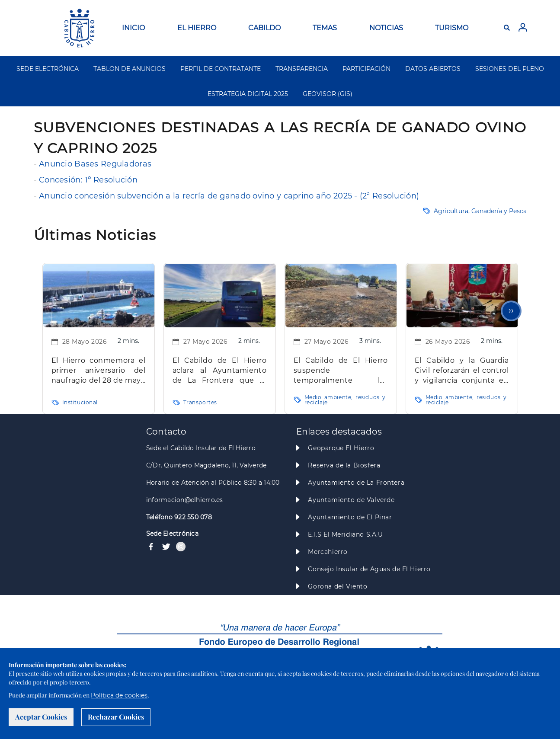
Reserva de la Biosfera (344, 465)
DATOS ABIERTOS (433, 69)
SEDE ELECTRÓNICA (48, 69)
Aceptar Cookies (41, 717)
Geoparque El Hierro (341, 448)
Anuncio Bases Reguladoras (94, 164)
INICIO (133, 28)
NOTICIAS (386, 28)
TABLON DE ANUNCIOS (130, 69)
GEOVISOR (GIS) (328, 94)
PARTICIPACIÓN (366, 69)
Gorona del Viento (338, 586)
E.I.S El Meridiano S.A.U (345, 534)
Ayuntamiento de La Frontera (356, 483)
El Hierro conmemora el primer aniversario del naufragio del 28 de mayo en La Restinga (99, 371)
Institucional (80, 402)
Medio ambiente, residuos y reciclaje (345, 400)
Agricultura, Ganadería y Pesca (480, 211)
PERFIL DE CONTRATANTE (221, 69)
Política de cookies (119, 695)
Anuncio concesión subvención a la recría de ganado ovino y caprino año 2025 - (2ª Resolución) (229, 196)
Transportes (200, 402)
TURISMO (452, 28)
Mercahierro (328, 552)
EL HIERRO (197, 28)
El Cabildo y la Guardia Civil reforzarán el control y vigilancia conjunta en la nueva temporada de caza (462, 371)
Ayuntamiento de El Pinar (350, 517)
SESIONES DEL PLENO (510, 69)
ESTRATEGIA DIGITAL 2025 (248, 94)
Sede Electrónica (172, 534)
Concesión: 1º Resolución (88, 180)
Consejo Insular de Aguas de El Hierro (369, 569)
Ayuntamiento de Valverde (351, 500)
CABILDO (264, 28)
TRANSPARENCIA (302, 69)
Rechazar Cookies (116, 717)
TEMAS (325, 28)
